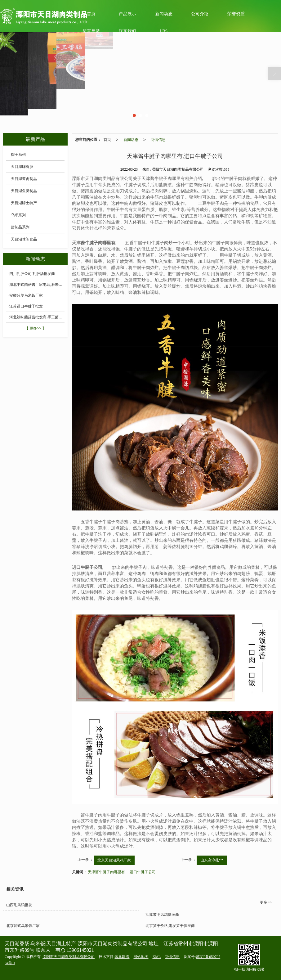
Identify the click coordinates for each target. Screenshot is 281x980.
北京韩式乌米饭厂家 (23, 926)
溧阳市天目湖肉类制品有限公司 (69, 957)
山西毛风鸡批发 (19, 905)
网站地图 (141, 957)
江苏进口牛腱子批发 (26, 306)
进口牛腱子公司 (143, 872)
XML (156, 957)
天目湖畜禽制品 (24, 179)
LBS (164, 31)
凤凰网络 (122, 957)
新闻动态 (164, 14)
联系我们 (127, 31)
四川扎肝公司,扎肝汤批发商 (32, 274)
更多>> (266, 902)
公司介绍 (200, 14)
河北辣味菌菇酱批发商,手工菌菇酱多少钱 (37, 317)
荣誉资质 (236, 14)
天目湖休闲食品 (24, 239)
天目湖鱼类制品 (24, 191)
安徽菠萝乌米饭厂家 (26, 295)
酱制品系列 (20, 227)
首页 (107, 140)
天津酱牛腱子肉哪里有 (106, 872)
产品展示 (127, 14)
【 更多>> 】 (35, 328)
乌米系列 (18, 215)
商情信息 (158, 140)
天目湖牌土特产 (24, 203)
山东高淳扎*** (212, 860)
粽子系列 (18, 155)
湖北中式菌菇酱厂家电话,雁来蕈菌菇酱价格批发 (37, 285)
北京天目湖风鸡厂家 (114, 860)
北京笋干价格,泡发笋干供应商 (170, 926)
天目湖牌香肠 (22, 167)
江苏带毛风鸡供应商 (162, 915)
